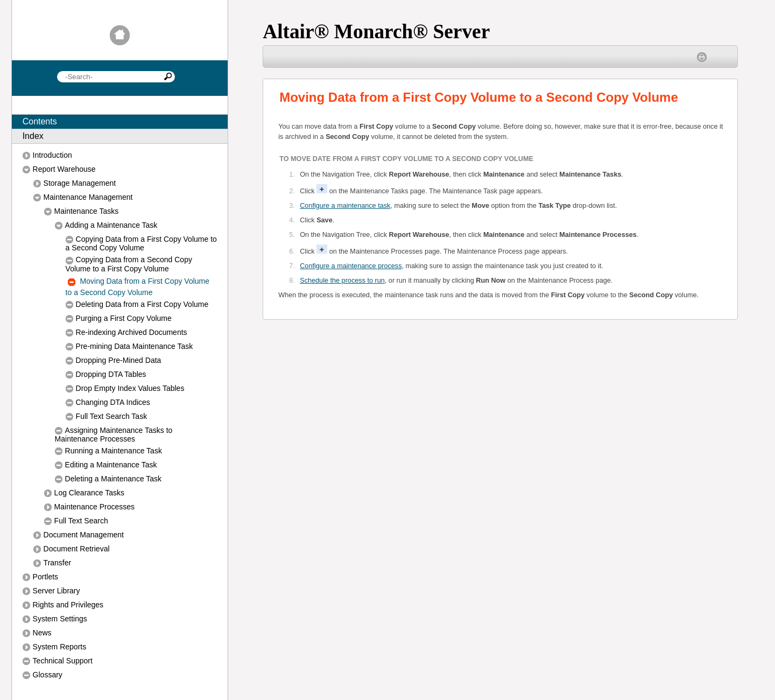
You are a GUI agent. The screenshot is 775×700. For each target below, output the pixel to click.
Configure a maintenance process (351, 266)
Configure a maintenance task (345, 206)
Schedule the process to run (342, 281)
